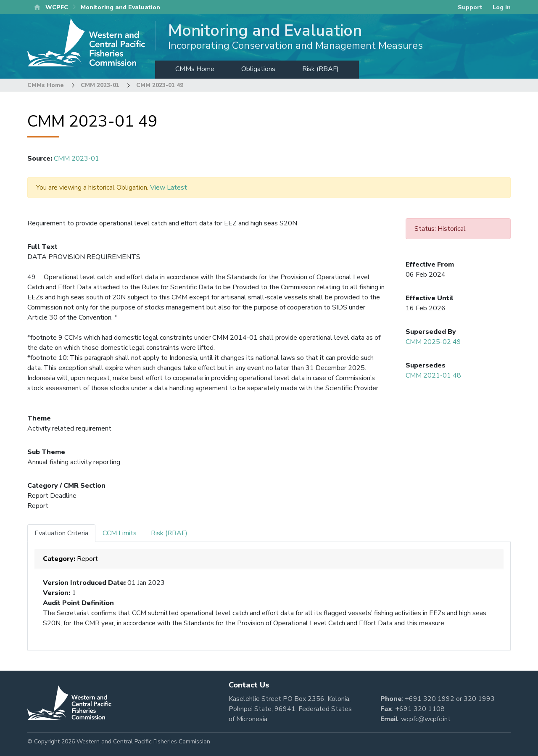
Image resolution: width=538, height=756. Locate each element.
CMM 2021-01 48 (433, 375)
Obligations (258, 69)
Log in (502, 7)
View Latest (169, 188)
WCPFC (57, 7)
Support (470, 7)
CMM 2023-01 (100, 85)
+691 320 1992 (430, 699)
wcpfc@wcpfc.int (426, 719)
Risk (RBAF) (320, 69)
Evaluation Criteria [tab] (61, 533)
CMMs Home (195, 69)
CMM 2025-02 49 (433, 342)
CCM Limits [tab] (120, 533)
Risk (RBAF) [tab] (169, 533)
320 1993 (479, 699)
